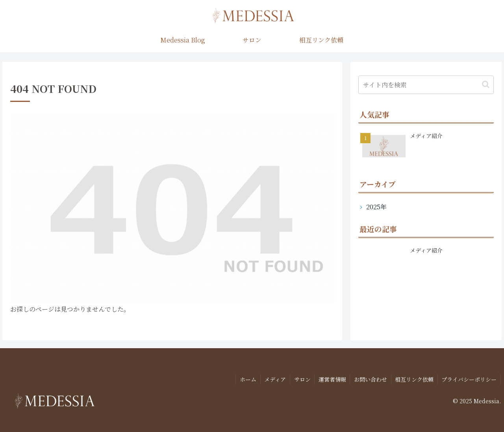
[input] (426, 85)
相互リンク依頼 (414, 379)
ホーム (246, 379)
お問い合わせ (370, 379)
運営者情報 (331, 379)
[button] (486, 84)
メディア (273, 379)
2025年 (376, 207)
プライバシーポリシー (469, 379)
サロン (301, 379)
